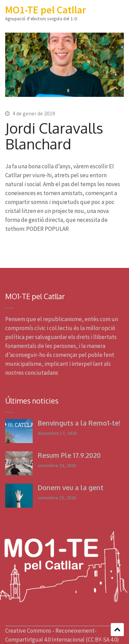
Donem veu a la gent (71, 487)
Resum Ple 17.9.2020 (69, 455)
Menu (119, 11)
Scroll (117, 630)
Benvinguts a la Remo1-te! (79, 423)
